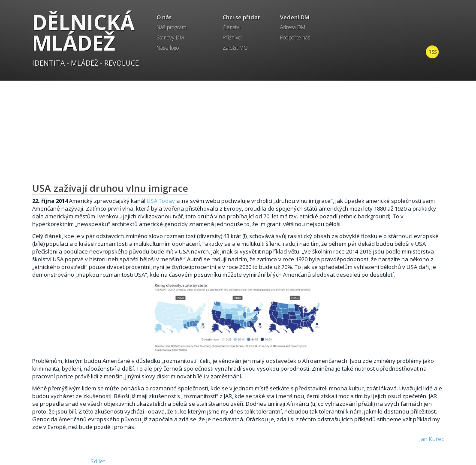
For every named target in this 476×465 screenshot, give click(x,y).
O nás (164, 17)
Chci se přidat (241, 17)
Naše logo (168, 48)
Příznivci (232, 38)
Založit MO (235, 48)
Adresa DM (293, 27)
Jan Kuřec (432, 439)
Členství (232, 27)
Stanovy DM (170, 38)
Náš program (172, 27)
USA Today (161, 201)
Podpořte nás (295, 38)
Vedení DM (295, 17)
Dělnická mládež (83, 32)
